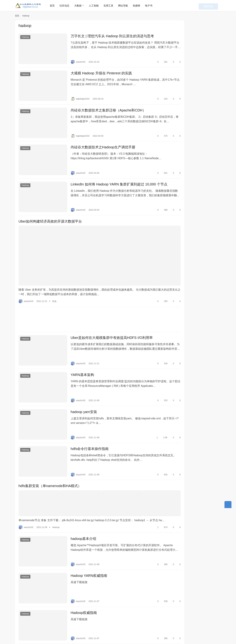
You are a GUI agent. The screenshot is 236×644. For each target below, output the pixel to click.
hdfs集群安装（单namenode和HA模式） (50, 454)
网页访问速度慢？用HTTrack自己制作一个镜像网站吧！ (204, 140)
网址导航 (128, 6)
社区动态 (69, 6)
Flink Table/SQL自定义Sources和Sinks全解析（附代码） (203, 105)
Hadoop (25, 37)
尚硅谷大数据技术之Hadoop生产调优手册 (97, 139)
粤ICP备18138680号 (100, 633)
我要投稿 (214, 6)
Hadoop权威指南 (78, 575)
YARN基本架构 (77, 351)
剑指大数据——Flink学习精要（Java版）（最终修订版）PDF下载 (204, 71)
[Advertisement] (91, 298)
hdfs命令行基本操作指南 (84, 420)
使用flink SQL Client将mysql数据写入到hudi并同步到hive (203, 122)
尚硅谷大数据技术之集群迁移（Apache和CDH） (103, 105)
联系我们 (78, 628)
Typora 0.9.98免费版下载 (204, 34)
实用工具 (113, 6)
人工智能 (99, 6)
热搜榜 (142, 6)
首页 (57, 6)
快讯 (51, 628)
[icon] (217, 631)
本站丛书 (63, 628)
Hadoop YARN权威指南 (83, 541)
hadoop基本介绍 (78, 507)
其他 (54, 280)
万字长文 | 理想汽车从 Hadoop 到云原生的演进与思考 (107, 36)
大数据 (83, 6)
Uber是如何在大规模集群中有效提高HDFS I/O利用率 (106, 317)
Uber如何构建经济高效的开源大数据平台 (50, 207)
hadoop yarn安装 (78, 386)
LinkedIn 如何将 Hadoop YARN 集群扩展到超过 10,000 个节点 (113, 173)
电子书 (154, 6)
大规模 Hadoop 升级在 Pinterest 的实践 (96, 71)
